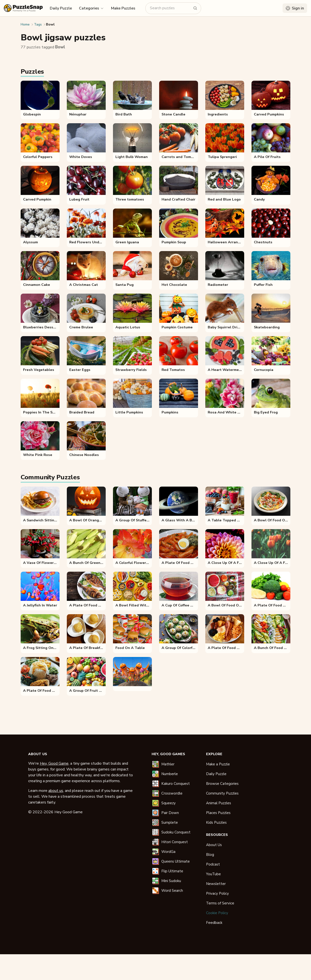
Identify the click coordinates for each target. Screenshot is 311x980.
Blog (210, 855)
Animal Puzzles (219, 803)
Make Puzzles (123, 8)
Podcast (213, 864)
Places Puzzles (218, 813)
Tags (38, 24)
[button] (91, 8)
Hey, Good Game (54, 763)
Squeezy (168, 803)
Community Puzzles (222, 793)
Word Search (172, 891)
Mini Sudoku (171, 881)
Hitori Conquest (175, 842)
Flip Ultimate (172, 871)
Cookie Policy (217, 913)
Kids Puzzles (216, 822)
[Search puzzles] (170, 8)
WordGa (168, 852)
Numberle (170, 774)
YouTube (213, 874)
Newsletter (216, 884)
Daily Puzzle (61, 8)
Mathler (168, 764)
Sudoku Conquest (176, 832)
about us (56, 791)
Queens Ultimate (176, 861)
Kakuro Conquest (176, 784)
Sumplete (170, 822)
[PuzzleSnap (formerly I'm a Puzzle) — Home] (23, 8)
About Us (214, 845)
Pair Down (170, 813)
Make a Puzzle (218, 764)
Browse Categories (222, 784)
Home (25, 24)
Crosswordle (172, 793)
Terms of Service (220, 903)
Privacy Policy (217, 893)
